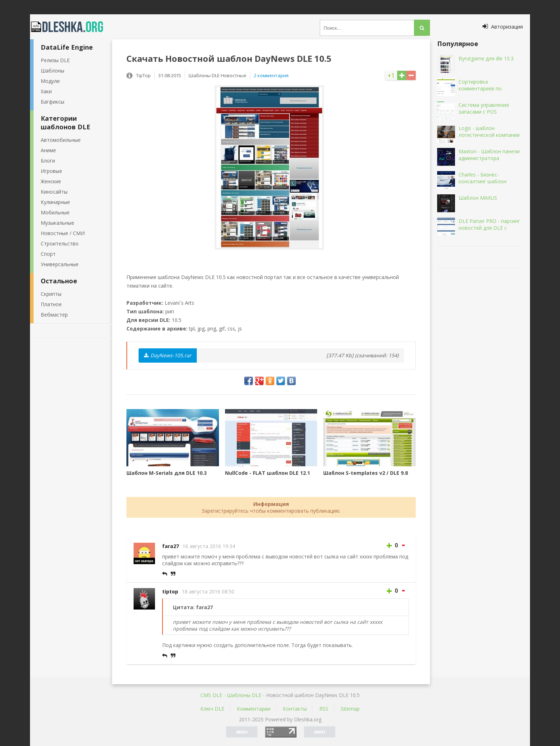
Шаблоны (52, 71)
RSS (324, 709)
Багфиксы (52, 102)
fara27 (171, 546)
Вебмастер (54, 315)
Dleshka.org (71, 27)
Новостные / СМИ (63, 233)
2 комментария (271, 75)
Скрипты (51, 294)
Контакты (295, 709)
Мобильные (55, 212)
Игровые (51, 171)
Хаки (46, 91)
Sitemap (350, 709)
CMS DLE (211, 695)
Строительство (60, 243)
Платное (51, 304)
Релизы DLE (55, 60)
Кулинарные (55, 202)
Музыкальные (57, 223)
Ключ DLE (212, 709)
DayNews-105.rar (168, 355)
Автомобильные (61, 140)
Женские (51, 181)
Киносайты (54, 192)
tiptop (170, 591)
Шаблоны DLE (244, 695)
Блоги (48, 161)
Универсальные (60, 264)
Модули (50, 81)
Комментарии (254, 709)
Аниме (48, 150)
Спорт (48, 254)
